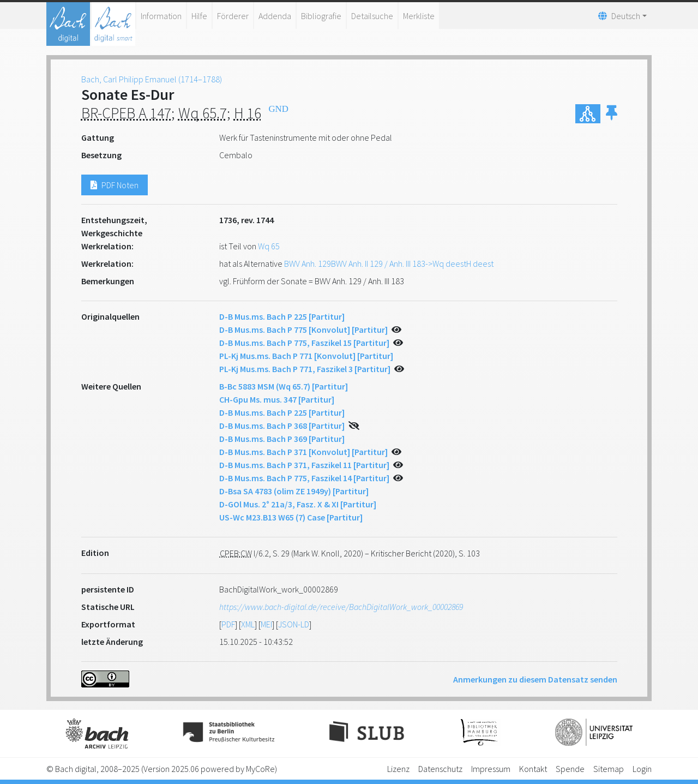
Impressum (491, 769)
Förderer (233, 16)
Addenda (275, 16)
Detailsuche (372, 16)
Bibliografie (321, 16)
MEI (266, 624)
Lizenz (398, 769)
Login (642, 769)
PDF (228, 624)
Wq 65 (269, 246)
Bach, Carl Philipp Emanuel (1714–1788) (152, 79)
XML (248, 624)
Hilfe (199, 16)
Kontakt (533, 769)
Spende (570, 769)
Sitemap (609, 769)
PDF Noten (115, 185)
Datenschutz (440, 769)
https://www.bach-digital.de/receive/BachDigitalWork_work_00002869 (341, 607)
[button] (612, 114)
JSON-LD (294, 624)
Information (161, 16)
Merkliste (419, 16)
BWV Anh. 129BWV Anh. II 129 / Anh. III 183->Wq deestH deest (389, 264)
